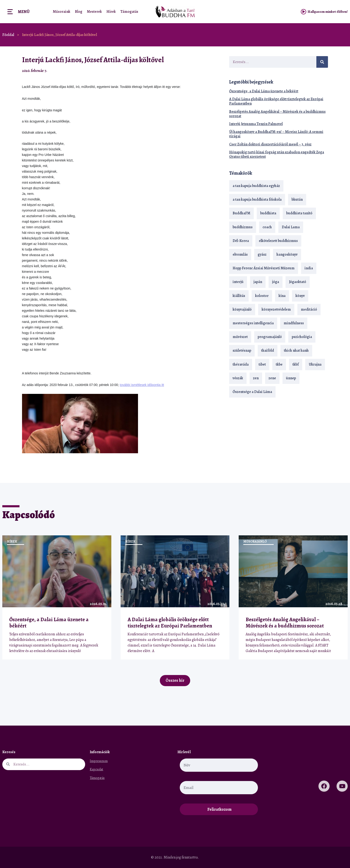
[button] (209, 71)
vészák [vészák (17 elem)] (238, 378)
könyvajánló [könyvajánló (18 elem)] (242, 309)
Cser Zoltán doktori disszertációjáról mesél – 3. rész (270, 144)
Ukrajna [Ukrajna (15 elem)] (315, 364)
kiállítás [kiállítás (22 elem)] (239, 296)
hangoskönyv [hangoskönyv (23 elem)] (287, 254)
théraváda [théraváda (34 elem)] (241, 364)
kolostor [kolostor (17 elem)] (262, 296)
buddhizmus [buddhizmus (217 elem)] (243, 227)
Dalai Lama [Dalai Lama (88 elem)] (291, 227)
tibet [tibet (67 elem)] (262, 364)
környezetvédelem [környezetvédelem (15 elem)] (276, 309)
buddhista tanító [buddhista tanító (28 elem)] (299, 213)
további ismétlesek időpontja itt (142, 385)
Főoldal (8, 35)
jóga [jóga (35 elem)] (276, 282)
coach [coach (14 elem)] (267, 227)
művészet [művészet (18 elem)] (240, 337)
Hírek (111, 12)
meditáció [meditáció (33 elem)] (309, 309)
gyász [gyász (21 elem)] (262, 254)
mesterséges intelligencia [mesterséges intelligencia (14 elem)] (253, 323)
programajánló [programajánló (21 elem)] (270, 337)
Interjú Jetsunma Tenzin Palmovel (256, 124)
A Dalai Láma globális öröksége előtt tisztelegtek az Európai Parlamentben (276, 101)
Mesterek (94, 12)
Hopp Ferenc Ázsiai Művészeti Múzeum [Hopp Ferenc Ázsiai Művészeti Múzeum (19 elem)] (264, 268)
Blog (79, 12)
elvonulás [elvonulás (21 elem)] (240, 254)
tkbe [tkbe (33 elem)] (279, 364)
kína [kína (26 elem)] (282, 296)
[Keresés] (322, 62)
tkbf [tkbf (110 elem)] (296, 364)
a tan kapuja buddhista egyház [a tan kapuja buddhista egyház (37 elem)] (256, 186)
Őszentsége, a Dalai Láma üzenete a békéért (264, 91)
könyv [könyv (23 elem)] (300, 296)
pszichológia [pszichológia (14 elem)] (302, 337)
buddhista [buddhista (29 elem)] (268, 213)
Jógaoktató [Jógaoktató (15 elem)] (298, 282)
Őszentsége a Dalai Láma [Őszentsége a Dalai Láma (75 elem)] (252, 392)
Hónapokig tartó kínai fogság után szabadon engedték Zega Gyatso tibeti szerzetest (277, 154)
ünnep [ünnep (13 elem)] (291, 378)
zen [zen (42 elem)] (256, 378)
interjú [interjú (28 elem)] (238, 282)
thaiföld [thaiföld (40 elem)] (268, 350)
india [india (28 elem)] (309, 268)
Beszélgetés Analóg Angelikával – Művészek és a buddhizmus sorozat (277, 114)
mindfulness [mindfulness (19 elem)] (294, 323)
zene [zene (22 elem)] (272, 378)
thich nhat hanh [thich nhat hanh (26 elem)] (296, 350)
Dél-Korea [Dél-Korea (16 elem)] (241, 241)
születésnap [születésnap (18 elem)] (242, 350)
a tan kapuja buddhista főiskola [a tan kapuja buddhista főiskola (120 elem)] (257, 199)
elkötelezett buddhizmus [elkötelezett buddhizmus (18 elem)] (278, 241)
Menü (24, 12)
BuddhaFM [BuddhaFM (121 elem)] (241, 213)
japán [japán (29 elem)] (258, 282)
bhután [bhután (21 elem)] (297, 199)
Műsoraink (62, 12)
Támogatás (129, 12)
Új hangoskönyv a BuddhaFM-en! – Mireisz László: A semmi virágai (276, 134)
